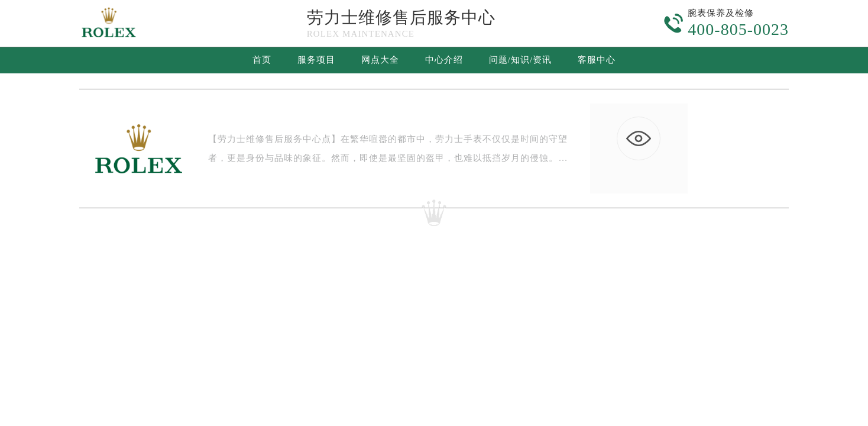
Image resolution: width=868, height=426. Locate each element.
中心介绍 (444, 60)
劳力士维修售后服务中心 (401, 17)
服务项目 (316, 60)
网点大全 (380, 60)
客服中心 (597, 60)
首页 (262, 60)
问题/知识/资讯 (520, 60)
